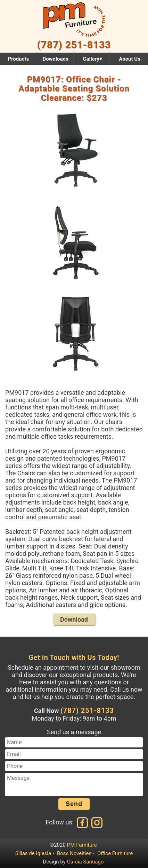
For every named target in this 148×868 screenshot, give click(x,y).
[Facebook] (83, 822)
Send (74, 804)
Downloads (55, 59)
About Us (130, 59)
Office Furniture (115, 853)
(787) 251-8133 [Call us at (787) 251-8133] (87, 711)
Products (18, 59)
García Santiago (85, 862)
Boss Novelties (74, 853)
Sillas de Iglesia (33, 853)
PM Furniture (82, 845)
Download (74, 619)
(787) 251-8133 (74, 45)
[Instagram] (96, 822)
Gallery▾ (92, 59)
